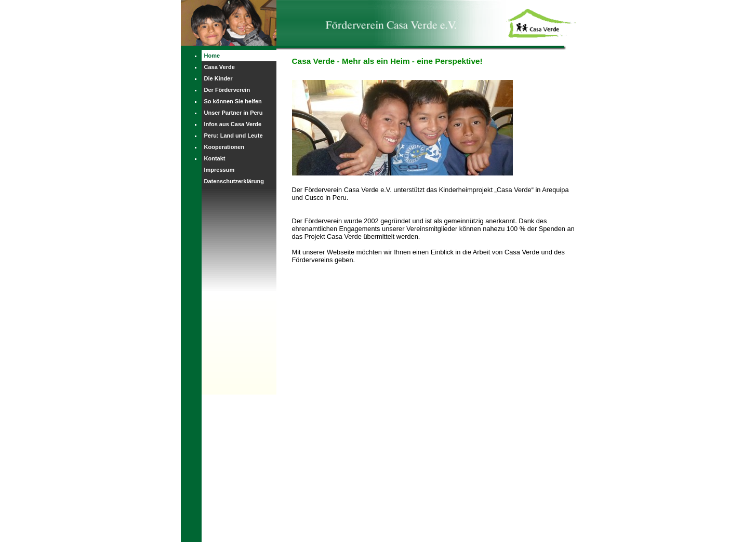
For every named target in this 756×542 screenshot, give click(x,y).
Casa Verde (220, 67)
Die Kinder (218, 78)
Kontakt (215, 158)
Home (212, 56)
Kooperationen (224, 147)
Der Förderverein (227, 90)
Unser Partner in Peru (234, 113)
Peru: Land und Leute (234, 135)
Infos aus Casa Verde (233, 124)
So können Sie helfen (233, 101)
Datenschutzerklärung (234, 181)
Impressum (220, 170)
